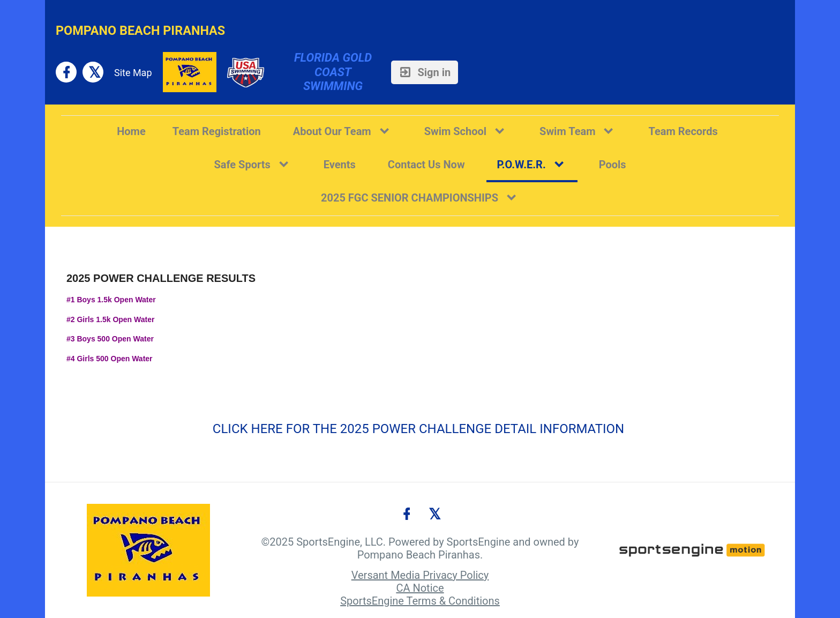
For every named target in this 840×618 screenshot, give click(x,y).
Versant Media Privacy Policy (420, 575)
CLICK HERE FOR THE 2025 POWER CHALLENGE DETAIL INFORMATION (418, 429)
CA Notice (420, 588)
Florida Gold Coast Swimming (335, 72)
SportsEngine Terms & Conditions (420, 601)
